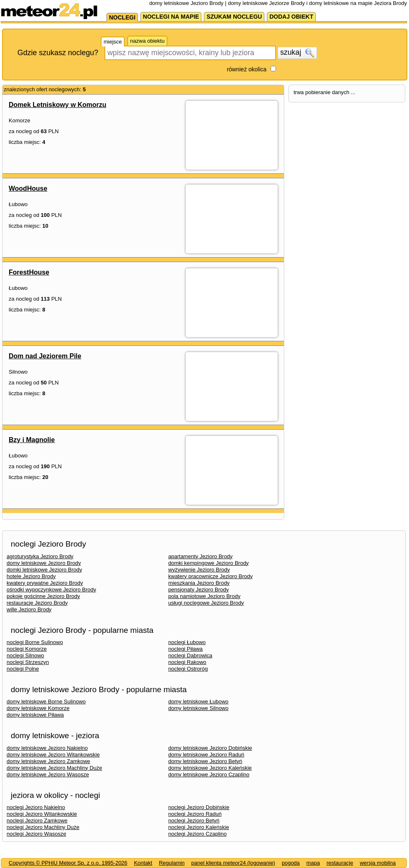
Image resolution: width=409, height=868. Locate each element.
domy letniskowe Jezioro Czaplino (209, 774)
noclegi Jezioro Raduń (195, 814)
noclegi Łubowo (187, 642)
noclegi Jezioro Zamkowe (37, 821)
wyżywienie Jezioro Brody (199, 570)
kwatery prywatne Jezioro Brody (45, 583)
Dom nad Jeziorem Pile (45, 356)
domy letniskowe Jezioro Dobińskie (210, 748)
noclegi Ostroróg (188, 669)
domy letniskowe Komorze (38, 708)
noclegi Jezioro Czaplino (197, 834)
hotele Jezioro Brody (31, 576)
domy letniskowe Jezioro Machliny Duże (54, 768)
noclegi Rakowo (187, 662)
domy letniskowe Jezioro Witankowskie (53, 755)
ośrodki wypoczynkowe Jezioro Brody (51, 590)
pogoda (291, 863)
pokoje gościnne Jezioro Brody (43, 596)
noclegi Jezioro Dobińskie (199, 807)
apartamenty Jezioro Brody (200, 556)
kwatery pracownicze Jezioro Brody (211, 576)
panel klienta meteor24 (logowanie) (233, 863)
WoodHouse (28, 188)
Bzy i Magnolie (32, 440)
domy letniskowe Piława (35, 715)
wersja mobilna (378, 863)
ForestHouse (29, 272)
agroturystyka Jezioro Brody (40, 556)
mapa (313, 863)
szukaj (297, 53)
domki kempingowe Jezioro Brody (208, 563)
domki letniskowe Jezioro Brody (44, 570)
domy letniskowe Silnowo (198, 708)
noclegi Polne (23, 669)
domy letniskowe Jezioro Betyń (205, 761)
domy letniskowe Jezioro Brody (44, 563)
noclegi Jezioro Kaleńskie (199, 827)
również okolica (247, 69)
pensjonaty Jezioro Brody (198, 590)
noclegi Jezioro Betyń (194, 821)
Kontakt (143, 863)
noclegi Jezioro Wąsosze (36, 834)
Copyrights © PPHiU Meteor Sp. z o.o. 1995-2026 (68, 863)
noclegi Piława (185, 649)
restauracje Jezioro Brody (37, 603)
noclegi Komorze (27, 649)
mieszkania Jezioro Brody (199, 583)
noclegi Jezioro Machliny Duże (43, 827)
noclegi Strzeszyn (28, 662)
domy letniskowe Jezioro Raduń (206, 755)
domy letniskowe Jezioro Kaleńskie (210, 768)
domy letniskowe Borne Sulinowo (46, 701)
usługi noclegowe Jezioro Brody (206, 603)
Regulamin (172, 863)
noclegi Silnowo (25, 655)
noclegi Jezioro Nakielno (36, 807)
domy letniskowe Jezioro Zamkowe (48, 761)
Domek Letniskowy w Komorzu (58, 105)
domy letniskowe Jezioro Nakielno (47, 748)
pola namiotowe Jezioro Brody (204, 596)
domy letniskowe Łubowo (198, 701)
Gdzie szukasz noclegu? (58, 53)
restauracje (340, 863)
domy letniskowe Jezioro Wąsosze (48, 774)
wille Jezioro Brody (29, 609)
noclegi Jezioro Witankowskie (42, 814)
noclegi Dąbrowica (190, 655)
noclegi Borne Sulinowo (35, 642)
